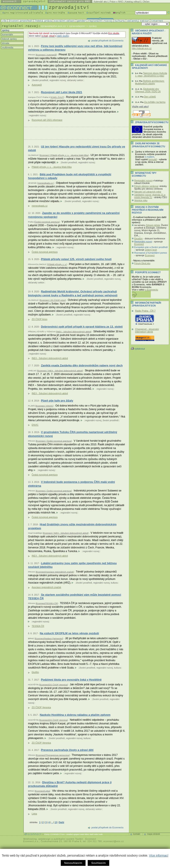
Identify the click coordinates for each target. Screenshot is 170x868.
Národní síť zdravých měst (148, 192)
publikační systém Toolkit (68, 839)
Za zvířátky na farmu (155, 102)
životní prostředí (40, 80)
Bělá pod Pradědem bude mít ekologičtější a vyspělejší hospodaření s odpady (70, 176)
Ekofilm (35, 672)
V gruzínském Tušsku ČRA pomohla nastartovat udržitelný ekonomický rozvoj (73, 434)
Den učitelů (150, 97)
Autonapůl (37, 85)
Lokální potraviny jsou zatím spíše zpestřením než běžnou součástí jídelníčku (72, 565)
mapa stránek (154, 834)
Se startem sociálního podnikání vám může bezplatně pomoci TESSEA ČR (75, 597)
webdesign (44, 839)
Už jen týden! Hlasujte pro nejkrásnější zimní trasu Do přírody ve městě (77, 148)
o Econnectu (151, 290)
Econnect (139, 244)
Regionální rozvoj (143, 181)
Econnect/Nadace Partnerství (49, 638)
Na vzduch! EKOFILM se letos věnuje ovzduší (69, 633)
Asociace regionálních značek (46, 587)
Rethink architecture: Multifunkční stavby (150, 82)
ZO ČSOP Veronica (41, 707)
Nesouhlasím (73, 863)
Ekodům (138, 239)
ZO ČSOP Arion (40, 319)
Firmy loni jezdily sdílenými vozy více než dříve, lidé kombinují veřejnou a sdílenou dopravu (75, 48)
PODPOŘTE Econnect (148, 272)
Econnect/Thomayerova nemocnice (53, 755)
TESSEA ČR (38, 626)
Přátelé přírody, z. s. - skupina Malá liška (52, 167)
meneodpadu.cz (46, 183)
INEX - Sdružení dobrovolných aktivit (74, 332)
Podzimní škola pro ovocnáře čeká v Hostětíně (71, 680)
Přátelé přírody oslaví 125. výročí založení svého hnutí (76, 259)
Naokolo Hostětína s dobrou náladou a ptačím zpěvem (75, 715)
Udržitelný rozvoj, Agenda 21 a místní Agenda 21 (150, 196)
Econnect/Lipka (42, 791)
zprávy (5, 30)
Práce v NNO (116, 2)
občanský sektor (75, 80)
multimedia (7, 47)
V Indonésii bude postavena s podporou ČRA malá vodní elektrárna (71, 484)
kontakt (137, 834)
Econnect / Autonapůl (46, 55)
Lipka (34, 814)
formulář (153, 159)
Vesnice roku (141, 200)
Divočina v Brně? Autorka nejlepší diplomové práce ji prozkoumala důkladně (70, 784)
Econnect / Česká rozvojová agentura (54, 441)
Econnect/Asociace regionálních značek (55, 572)
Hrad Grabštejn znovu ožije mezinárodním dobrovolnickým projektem (72, 526)
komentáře (7, 35)
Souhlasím (98, 863)
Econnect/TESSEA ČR (47, 603)
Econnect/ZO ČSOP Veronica (54, 685)
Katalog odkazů (133, 2)
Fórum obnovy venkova (146, 186)
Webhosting (30, 839)
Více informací (158, 855)
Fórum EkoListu (142, 263)
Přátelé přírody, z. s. (57, 264)
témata (5, 43)
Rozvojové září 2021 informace (47, 120)
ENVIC (35, 425)
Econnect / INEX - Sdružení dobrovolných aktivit (60, 371)
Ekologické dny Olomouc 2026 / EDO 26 (148, 90)
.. (52, 822)
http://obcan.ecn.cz (142, 48)
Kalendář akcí (101, 2)
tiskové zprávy (9, 39)
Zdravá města (153, 225)
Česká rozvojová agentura (47, 222)
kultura (114, 583)
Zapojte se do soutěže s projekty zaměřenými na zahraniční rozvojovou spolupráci (74, 215)
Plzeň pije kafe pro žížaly (57, 401)
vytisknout (138, 349)
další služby (63, 36)
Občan (146, 2)
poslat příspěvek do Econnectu (107, 41)
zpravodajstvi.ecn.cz (53, 26)
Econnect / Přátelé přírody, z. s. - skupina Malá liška (64, 155)
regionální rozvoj (58, 80)
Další (61, 822)
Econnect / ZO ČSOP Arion (53, 300)
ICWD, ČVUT (57, 97)
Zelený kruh (151, 250)
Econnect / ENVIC (44, 406)
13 (56, 822)
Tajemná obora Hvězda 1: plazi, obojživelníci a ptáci (151, 74)
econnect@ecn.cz (114, 841)
